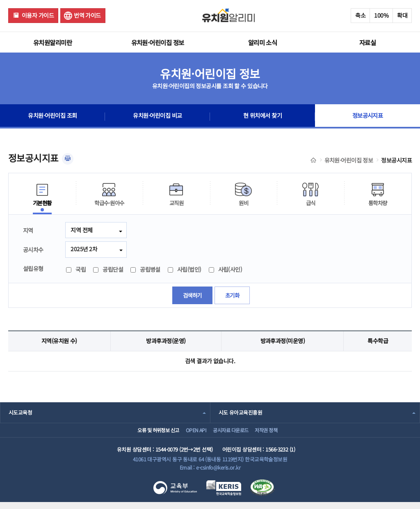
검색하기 (192, 296)
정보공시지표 (368, 117)
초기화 (233, 296)
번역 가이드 (87, 15)
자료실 (367, 42)
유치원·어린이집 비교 (157, 117)
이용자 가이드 (38, 15)
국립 (76, 270)
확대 (402, 15)
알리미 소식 (263, 42)
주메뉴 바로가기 (0, 0)
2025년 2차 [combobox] (84, 249)
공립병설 (145, 270)
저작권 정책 (276, 434)
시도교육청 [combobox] (20, 413)
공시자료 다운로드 (232, 434)
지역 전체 (81, 230)
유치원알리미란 (52, 42)
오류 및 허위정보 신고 (145, 434)
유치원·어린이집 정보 (158, 42)
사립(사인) (226, 270)
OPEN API (191, 434)
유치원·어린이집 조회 (52, 117)
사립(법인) (185, 270)
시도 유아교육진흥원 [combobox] (240, 413)
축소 (360, 15)
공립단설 (108, 270)
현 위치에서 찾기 (263, 117)
